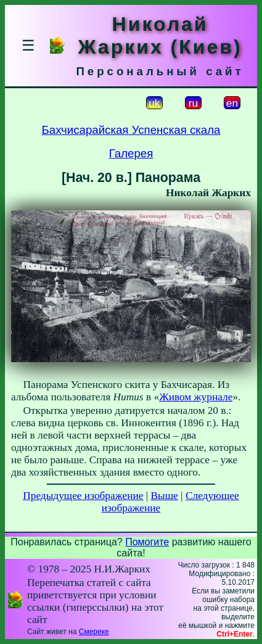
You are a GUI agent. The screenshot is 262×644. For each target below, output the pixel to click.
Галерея (131, 153)
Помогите (147, 542)
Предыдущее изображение (83, 496)
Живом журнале (196, 397)
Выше (165, 496)
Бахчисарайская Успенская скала (131, 130)
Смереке (94, 632)
